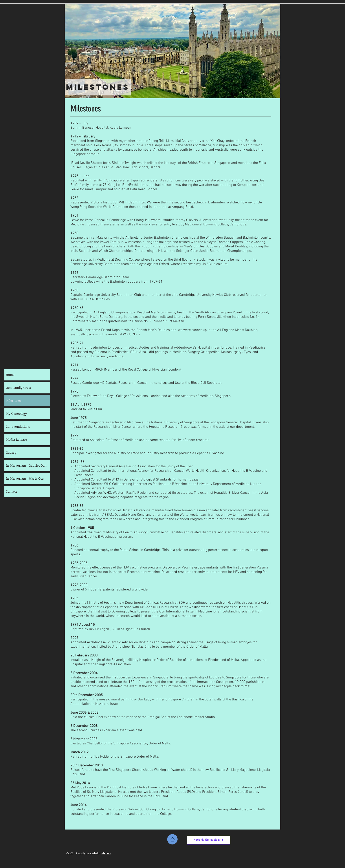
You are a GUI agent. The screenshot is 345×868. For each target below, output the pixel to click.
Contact (11, 492)
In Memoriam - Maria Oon (25, 479)
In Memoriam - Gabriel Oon (26, 466)
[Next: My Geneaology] (209, 840)
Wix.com (106, 853)
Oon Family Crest (18, 388)
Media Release (16, 440)
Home (10, 375)
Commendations (18, 427)
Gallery (11, 453)
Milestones (14, 401)
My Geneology (16, 414)
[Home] (172, 839)
